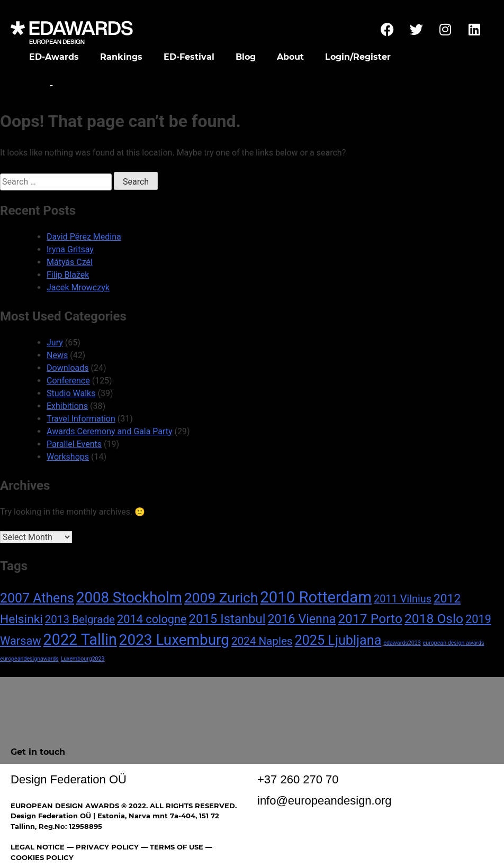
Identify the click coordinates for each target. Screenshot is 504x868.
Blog (246, 57)
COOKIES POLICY (42, 857)
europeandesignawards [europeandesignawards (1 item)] (29, 659)
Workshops (68, 457)
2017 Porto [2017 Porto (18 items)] (370, 619)
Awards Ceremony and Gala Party (110, 431)
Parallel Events (74, 444)
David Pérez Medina (84, 237)
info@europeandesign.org (325, 801)
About (290, 57)
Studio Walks (71, 393)
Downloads (67, 368)
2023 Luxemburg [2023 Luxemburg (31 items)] (174, 640)
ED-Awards (54, 57)
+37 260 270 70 (298, 779)
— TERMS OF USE (172, 847)
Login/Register (358, 57)
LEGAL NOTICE (38, 847)
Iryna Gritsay (70, 249)
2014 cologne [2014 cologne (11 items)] (152, 619)
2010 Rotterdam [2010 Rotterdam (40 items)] (316, 597)
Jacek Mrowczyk (78, 287)
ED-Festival (189, 57)
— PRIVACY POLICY (102, 847)
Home (33, 85)
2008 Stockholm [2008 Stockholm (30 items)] (129, 597)
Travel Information (81, 419)
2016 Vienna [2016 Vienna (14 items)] (302, 619)
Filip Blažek (68, 275)
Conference (68, 381)
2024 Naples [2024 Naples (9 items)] (262, 641)
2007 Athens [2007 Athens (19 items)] (37, 598)
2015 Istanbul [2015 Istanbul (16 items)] (227, 619)
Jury (55, 342)
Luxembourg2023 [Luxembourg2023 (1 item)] (83, 659)
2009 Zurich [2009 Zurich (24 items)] (221, 598)
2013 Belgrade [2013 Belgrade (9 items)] (80, 619)
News (57, 355)
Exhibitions (67, 406)
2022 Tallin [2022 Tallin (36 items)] (80, 639)
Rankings (121, 57)
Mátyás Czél (70, 262)
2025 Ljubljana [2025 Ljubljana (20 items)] (338, 640)
